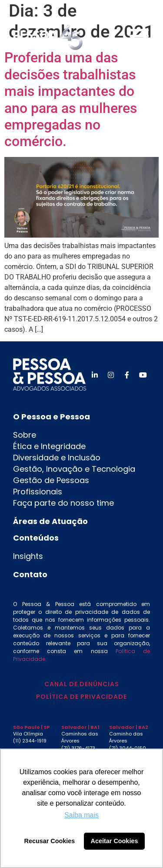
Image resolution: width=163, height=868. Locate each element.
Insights (28, 556)
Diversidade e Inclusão (57, 458)
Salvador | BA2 (129, 727)
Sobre (25, 435)
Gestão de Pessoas (51, 480)
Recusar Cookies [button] (50, 841)
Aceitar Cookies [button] (115, 841)
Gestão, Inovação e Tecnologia (74, 469)
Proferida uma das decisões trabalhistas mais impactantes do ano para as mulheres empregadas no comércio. (71, 99)
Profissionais (38, 492)
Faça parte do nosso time (63, 503)
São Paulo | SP (31, 727)
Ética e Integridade (49, 446)
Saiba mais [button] (81, 815)
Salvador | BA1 (80, 727)
